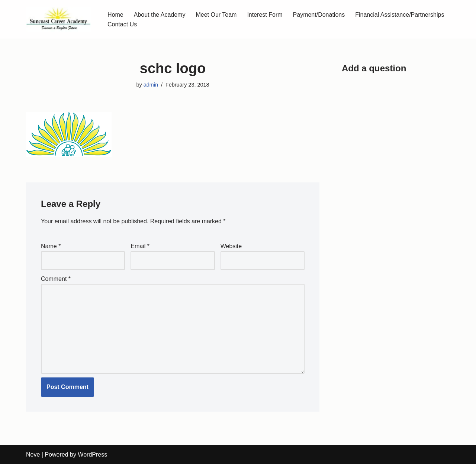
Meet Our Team (216, 15)
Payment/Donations (319, 15)
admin (151, 85)
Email (140, 246)
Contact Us (122, 24)
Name (51, 246)
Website (231, 246)
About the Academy (160, 15)
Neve (33, 455)
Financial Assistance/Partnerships (400, 15)
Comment (56, 279)
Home (115, 15)
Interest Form (265, 15)
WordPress (92, 455)
